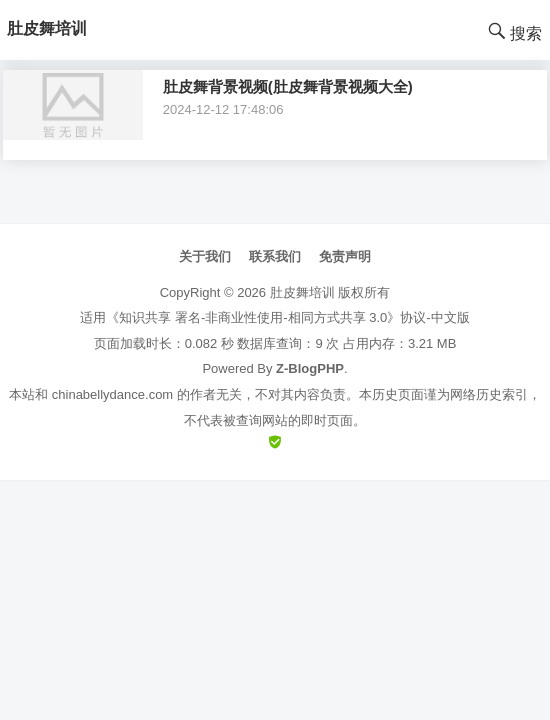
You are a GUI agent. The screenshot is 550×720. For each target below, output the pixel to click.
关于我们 (205, 256)
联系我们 (275, 256)
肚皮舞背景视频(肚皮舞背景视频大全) (288, 86)
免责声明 (345, 256)
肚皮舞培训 (302, 292)
